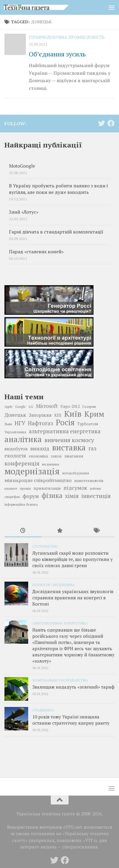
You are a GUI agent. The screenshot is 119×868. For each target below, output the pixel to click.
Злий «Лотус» (24, 212)
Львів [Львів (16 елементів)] (8, 424)
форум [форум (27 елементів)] (31, 496)
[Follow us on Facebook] (111, 123)
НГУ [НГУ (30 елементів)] (20, 423)
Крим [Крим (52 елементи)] (94, 414)
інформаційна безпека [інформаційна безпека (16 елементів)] (21, 504)
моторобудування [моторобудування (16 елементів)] (76, 473)
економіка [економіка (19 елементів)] (38, 456)
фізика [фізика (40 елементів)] (52, 496)
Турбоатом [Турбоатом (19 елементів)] (88, 424)
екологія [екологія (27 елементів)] (15, 456)
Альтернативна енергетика (60, 623)
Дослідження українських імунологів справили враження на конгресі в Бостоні (73, 598)
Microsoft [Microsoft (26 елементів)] (47, 406)
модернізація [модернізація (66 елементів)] (32, 471)
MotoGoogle (22, 166)
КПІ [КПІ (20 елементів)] (58, 415)
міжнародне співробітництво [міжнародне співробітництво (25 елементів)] (38, 480)
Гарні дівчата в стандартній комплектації (56, 232)
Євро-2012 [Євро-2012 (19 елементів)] (70, 407)
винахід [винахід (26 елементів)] (40, 448)
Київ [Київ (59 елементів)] (73, 414)
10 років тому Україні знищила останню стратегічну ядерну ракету (71, 720)
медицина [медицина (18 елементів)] (51, 464)
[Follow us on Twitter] (101, 123)
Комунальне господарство (60, 680)
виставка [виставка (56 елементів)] (69, 447)
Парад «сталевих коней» (36, 252)
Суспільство (45, 546)
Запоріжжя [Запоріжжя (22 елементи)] (40, 415)
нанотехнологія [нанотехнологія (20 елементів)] (89, 481)
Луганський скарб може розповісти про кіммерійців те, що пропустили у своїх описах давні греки (73, 559)
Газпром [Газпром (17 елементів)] (89, 407)
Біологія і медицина (53, 585)
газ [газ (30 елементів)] (92, 448)
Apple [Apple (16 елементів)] (8, 407)
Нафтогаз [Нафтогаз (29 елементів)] (41, 423)
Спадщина (43, 710)
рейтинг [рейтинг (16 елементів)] (96, 489)
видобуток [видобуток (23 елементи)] (16, 449)
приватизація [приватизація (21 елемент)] (47, 488)
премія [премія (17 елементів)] (25, 488)
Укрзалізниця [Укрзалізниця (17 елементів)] (15, 432)
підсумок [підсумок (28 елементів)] (75, 488)
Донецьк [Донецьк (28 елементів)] (15, 415)
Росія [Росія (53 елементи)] (65, 422)
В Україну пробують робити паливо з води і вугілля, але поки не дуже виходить (58, 189)
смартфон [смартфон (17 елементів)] (12, 497)
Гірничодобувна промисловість (67, 37)
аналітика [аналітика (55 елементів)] (23, 439)
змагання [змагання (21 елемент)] (74, 456)
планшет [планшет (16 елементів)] (11, 489)
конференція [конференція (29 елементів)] (22, 463)
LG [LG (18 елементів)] (31, 406)
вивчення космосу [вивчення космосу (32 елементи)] (69, 440)
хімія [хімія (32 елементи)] (72, 496)
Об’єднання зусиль (57, 54)
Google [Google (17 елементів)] (20, 407)
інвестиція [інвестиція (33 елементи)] (96, 496)
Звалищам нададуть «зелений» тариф (73, 687)
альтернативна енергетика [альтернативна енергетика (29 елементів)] (65, 431)
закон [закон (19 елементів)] (56, 456)
